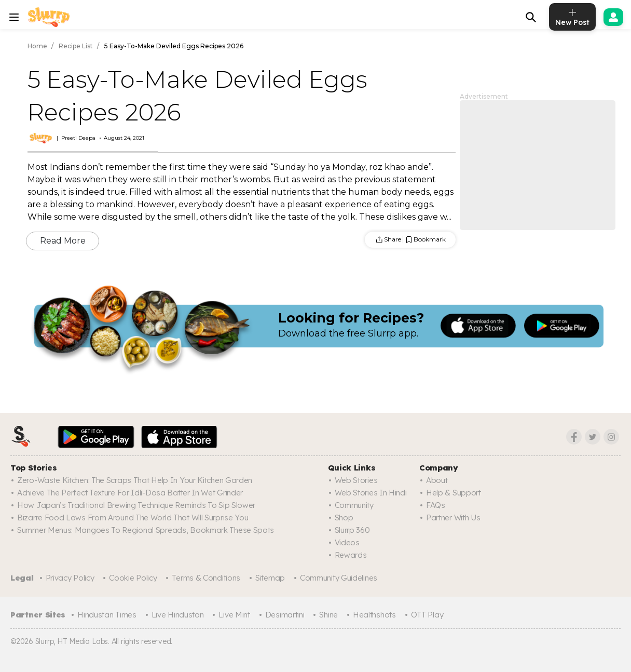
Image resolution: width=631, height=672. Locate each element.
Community (354, 505)
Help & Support (454, 493)
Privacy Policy (70, 578)
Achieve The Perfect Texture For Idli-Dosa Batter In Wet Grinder (130, 493)
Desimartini (285, 615)
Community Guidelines (339, 578)
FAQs (436, 505)
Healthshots (374, 615)
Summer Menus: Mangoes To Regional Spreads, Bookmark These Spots (146, 530)
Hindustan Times (107, 615)
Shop (344, 518)
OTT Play (427, 615)
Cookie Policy (133, 578)
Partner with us (453, 518)
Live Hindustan (178, 615)
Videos (347, 542)
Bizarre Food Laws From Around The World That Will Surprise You (133, 518)
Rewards (351, 555)
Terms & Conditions (206, 578)
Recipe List (76, 46)
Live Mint (234, 615)
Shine (328, 615)
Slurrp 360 (352, 530)
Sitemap (270, 578)
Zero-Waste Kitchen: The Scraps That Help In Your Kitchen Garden (135, 480)
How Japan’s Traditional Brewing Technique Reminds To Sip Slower (136, 505)
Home (37, 46)
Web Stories (356, 480)
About (437, 480)
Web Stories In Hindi (371, 493)
